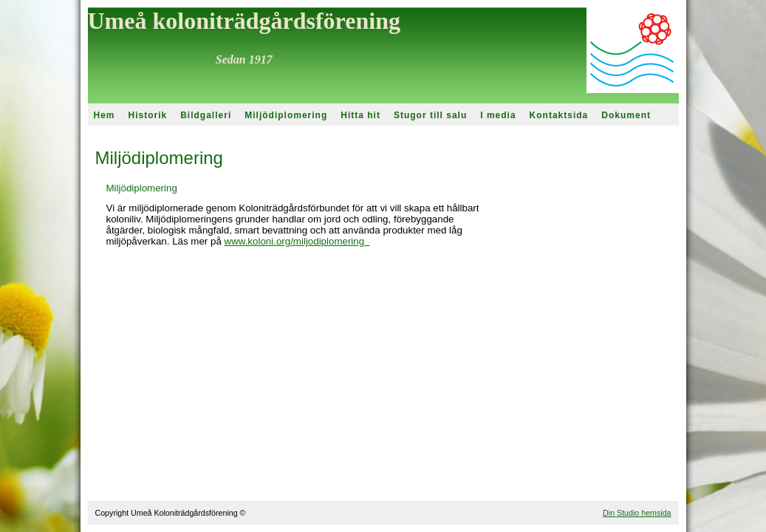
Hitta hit (360, 115)
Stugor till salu (430, 115)
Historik (148, 115)
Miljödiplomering (286, 115)
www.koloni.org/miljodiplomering (297, 241)
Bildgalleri (206, 115)
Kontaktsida (559, 115)
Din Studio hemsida (637, 513)
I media (498, 115)
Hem (105, 115)
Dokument (626, 115)
